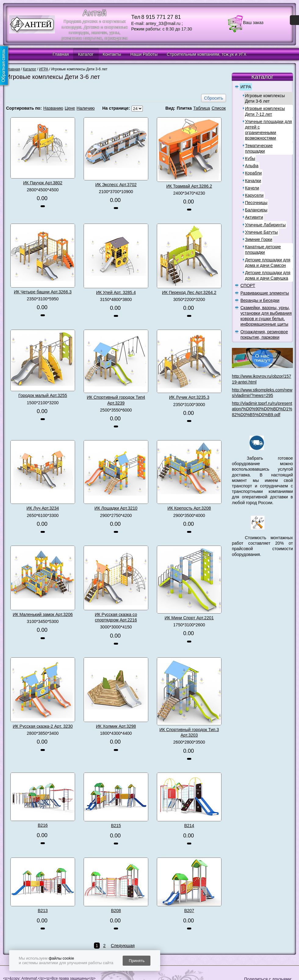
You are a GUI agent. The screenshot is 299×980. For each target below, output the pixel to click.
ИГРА (246, 87)
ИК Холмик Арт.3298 (116, 726)
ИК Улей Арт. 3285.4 (116, 292)
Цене (70, 108)
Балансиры (256, 210)
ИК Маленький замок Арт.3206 (43, 614)
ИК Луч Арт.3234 (43, 508)
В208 (116, 911)
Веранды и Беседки (260, 300)
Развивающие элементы (265, 293)
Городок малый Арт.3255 (43, 395)
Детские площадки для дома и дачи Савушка (268, 275)
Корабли (253, 173)
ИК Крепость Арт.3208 (189, 508)
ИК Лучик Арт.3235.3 (189, 397)
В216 (43, 825)
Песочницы (256, 203)
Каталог (86, 54)
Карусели (254, 195)
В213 (43, 911)
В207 (189, 911)
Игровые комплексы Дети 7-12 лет (265, 111)
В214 (189, 826)
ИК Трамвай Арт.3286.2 (189, 186)
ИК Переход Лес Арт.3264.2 (189, 292)
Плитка (184, 108)
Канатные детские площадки (263, 249)
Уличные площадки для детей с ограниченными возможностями (268, 130)
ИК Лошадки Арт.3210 (116, 508)
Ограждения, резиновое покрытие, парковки (264, 334)
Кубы (250, 158)
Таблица (202, 108)
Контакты (112, 54)
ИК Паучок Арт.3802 (43, 183)
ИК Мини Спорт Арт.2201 (189, 618)
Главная (61, 54)
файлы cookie (61, 958)
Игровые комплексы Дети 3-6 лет (265, 98)
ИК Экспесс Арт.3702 (116, 185)
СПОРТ (248, 285)
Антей (95, 13)
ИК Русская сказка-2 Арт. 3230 (43, 726)
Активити (254, 217)
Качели (252, 188)
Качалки (253, 181)
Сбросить (214, 98)
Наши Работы (144, 54)
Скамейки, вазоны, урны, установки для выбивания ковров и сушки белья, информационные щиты (266, 316)
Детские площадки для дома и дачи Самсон (268, 263)
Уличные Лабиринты (265, 225)
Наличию (86, 108)
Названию (53, 108)
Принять (137, 961)
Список (219, 108)
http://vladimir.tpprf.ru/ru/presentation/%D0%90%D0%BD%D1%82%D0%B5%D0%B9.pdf (262, 409)
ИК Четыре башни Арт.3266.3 (43, 292)
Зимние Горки (259, 239)
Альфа (252, 166)
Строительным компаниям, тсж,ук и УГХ (207, 54)
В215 (116, 826)
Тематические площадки (259, 148)
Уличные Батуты (261, 232)
